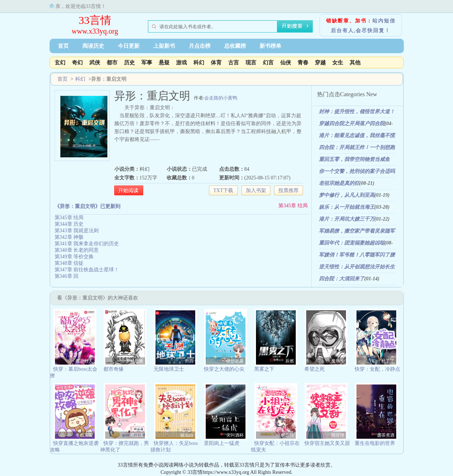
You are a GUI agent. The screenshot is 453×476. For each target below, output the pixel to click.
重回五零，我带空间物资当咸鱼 (354, 159)
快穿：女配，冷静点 (377, 369)
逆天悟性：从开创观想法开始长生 (357, 267)
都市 (112, 63)
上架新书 (164, 46)
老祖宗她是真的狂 (339, 183)
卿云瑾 (137, 435)
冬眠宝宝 (84, 435)
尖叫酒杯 (235, 435)
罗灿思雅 (134, 361)
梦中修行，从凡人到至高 (347, 195)
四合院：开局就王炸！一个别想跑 (357, 147)
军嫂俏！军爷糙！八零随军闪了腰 (357, 255)
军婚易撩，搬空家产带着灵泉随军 (357, 231)
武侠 (95, 63)
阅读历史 (93, 46)
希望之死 (315, 369)
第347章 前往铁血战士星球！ (87, 270)
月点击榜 (200, 46)
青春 (303, 63)
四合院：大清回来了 (342, 279)
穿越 (320, 63)
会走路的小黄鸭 (221, 98)
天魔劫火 (336, 361)
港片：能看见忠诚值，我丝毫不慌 (357, 135)
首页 (63, 46)
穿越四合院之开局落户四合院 (352, 124)
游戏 (181, 63)
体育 (216, 63)
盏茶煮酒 (386, 435)
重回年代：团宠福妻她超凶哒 (352, 243)
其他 (355, 63)
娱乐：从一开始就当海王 (347, 207)
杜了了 (388, 361)
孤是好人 (84, 361)
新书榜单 (270, 46)
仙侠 (286, 63)
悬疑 (164, 63)
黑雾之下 (264, 369)
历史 (129, 63)
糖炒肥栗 (235, 361)
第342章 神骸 (69, 237)
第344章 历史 (69, 224)
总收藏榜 (235, 46)
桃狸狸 (338, 435)
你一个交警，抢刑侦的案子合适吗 (357, 171)
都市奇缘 (114, 369)
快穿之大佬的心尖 (224, 369)
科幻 (199, 63)
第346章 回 (67, 276)
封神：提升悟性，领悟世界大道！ (357, 112)
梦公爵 (287, 435)
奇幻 (77, 63)
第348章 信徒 (69, 263)
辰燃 (290, 361)
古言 (234, 63)
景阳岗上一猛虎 (222, 443)
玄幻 (60, 63)
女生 (338, 63)
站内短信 (384, 21)
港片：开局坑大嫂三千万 (347, 219)
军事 (147, 63)
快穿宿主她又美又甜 (327, 443)
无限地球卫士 (169, 369)
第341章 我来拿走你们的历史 (87, 244)
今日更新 (129, 46)
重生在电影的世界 (375, 443)
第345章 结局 (293, 206)
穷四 (189, 361)
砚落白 (187, 435)
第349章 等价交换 (74, 257)
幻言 (268, 63)
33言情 (95, 20)
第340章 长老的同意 (77, 250)
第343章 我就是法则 (77, 231)
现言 (251, 63)
